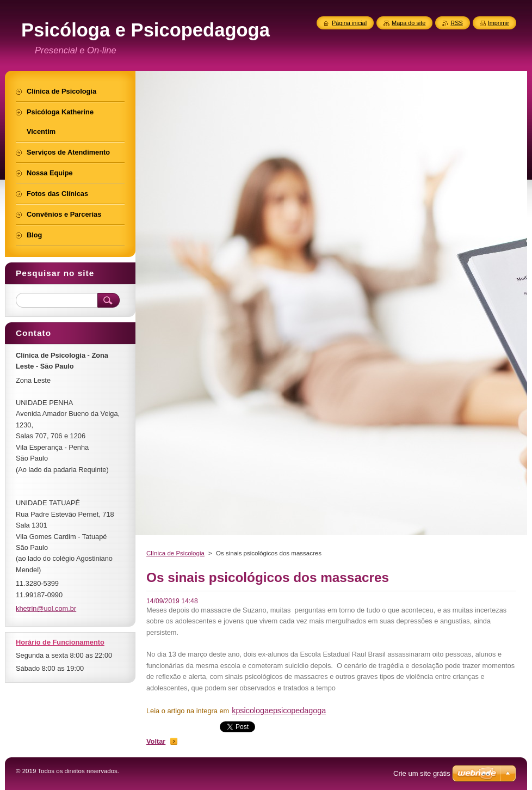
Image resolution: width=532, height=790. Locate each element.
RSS (456, 23)
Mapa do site (409, 23)
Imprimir (499, 23)
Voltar (156, 741)
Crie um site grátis (422, 773)
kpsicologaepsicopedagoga (279, 711)
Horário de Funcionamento (60, 642)
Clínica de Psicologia (175, 553)
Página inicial (349, 23)
